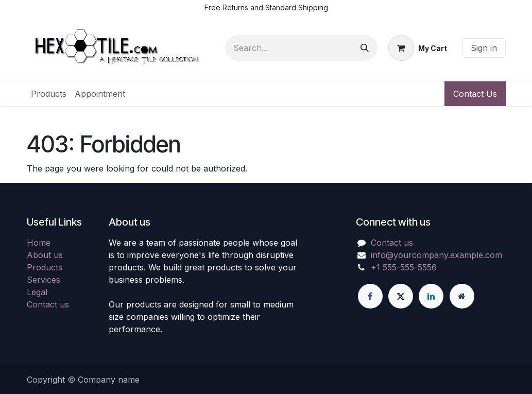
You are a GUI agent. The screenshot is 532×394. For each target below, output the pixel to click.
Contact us (48, 304)
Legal (37, 292)
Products (45, 267)
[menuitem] (49, 94)
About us (45, 255)
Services (44, 280)
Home (39, 243)
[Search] (365, 48)
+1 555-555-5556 (404, 267)
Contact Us (475, 94)
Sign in (484, 48)
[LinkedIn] (431, 296)
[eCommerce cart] (418, 48)
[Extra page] (462, 296)
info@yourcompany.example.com (436, 255)
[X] (401, 296)
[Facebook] (370, 296)
